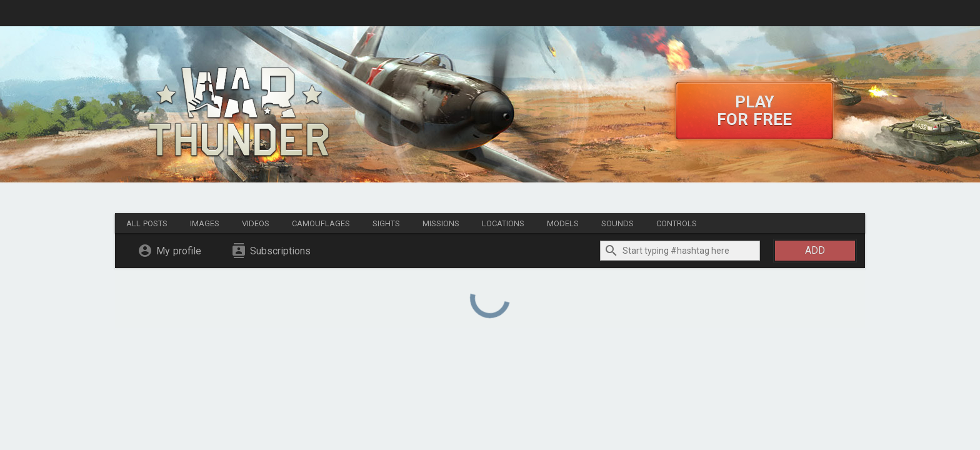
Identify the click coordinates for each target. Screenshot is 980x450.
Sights (386, 223)
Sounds (617, 223)
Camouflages (321, 223)
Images (205, 223)
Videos (256, 223)
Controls (677, 223)
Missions (441, 223)
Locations (503, 223)
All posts (147, 223)
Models (563, 223)
